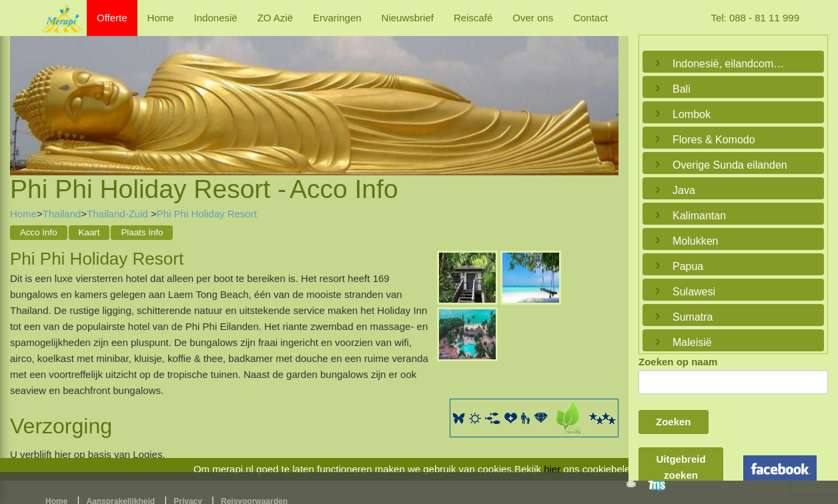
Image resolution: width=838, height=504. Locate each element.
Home (161, 18)
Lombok (692, 114)
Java (684, 190)
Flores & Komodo (714, 140)
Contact (590, 18)
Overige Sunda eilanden (730, 165)
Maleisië (692, 342)
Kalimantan (699, 216)
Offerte (112, 18)
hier (552, 469)
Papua (688, 266)
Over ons (533, 18)
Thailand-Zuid (119, 214)
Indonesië (216, 18)
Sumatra (693, 317)
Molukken (695, 241)
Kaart (89, 232)
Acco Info (39, 232)
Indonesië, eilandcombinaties (730, 64)
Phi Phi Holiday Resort (207, 214)
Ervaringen (337, 18)
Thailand (62, 214)
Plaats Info (142, 232)
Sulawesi (694, 292)
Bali (682, 89)
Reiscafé (473, 18)
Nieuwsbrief (408, 18)
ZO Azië (275, 18)
